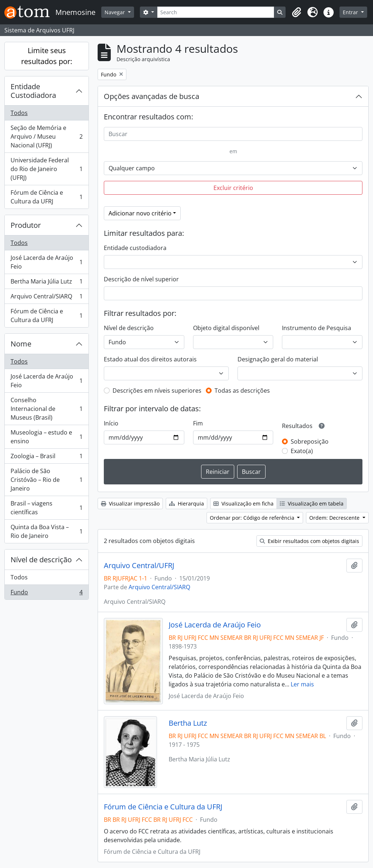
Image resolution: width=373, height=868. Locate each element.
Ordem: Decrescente (335, 518)
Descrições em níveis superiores (157, 391)
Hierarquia (186, 504)
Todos (19, 113)
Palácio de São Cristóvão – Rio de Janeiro (46, 480)
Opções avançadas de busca (152, 96)
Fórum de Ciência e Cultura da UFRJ (46, 197)
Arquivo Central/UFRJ (139, 566)
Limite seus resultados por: (47, 56)
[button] (297, 12)
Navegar (115, 12)
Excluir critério (233, 188)
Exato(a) (302, 451)
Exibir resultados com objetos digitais (309, 541)
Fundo (46, 594)
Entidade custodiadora (135, 248)
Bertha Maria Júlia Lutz (46, 283)
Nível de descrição (41, 560)
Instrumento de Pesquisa (317, 328)
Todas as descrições (242, 391)
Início (111, 423)
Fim (198, 423)
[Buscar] (233, 134)
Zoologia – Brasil (46, 458)
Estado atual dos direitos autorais (150, 359)
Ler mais (302, 684)
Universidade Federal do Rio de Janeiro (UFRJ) (46, 169)
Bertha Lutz (188, 723)
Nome (21, 344)
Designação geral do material (278, 359)
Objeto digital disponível (226, 328)
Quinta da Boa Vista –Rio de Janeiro (46, 531)
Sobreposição (310, 441)
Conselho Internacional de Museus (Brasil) (46, 409)
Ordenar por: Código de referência (253, 518)
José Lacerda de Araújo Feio (46, 262)
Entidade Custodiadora (33, 91)
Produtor (26, 225)
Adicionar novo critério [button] (140, 213)
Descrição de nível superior (141, 279)
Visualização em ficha (244, 504)
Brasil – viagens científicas (46, 508)
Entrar (351, 12)
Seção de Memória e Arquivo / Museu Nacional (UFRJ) (46, 136)
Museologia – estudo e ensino (46, 437)
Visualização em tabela (312, 504)
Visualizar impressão (130, 504)
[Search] (216, 12)
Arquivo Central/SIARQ (46, 298)
